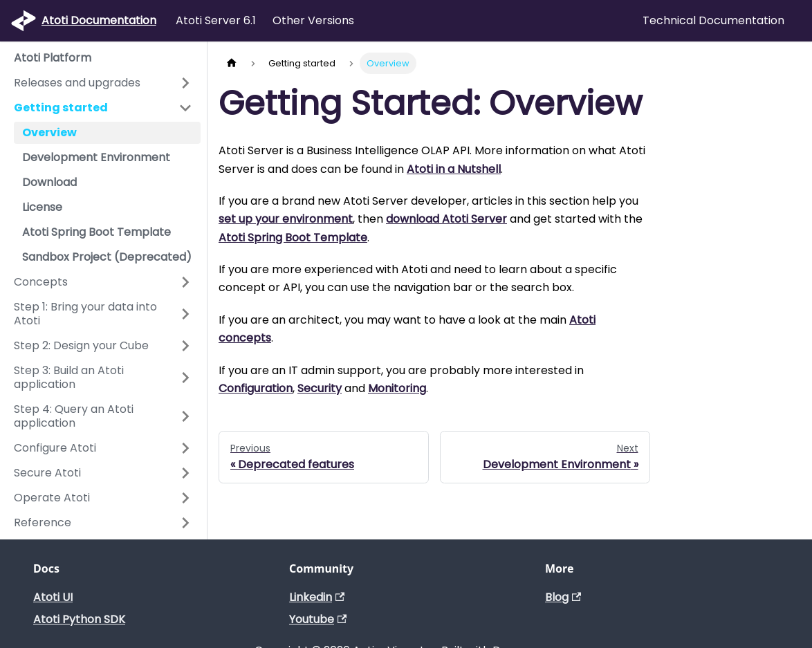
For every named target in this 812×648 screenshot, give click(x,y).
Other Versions (313, 20)
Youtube (318, 619)
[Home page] (232, 63)
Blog (563, 597)
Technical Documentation (713, 20)
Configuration (256, 388)
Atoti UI (53, 597)
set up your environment (286, 219)
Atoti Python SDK (79, 619)
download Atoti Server (446, 219)
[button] (103, 83)
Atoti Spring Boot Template (293, 238)
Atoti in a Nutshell (454, 169)
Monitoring (397, 388)
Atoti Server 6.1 (216, 20)
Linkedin (317, 597)
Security (320, 388)
